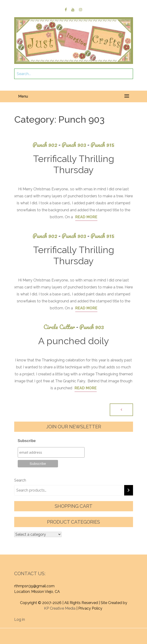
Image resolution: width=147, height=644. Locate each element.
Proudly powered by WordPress (53, 631)
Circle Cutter (61, 327)
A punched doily (74, 341)
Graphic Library (73, 636)
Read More (86, 217)
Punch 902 (47, 145)
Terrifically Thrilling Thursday (74, 164)
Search (20, 480)
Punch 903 (76, 145)
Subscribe (27, 441)
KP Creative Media (60, 608)
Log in (20, 619)
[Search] (129, 490)
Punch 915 (103, 145)
